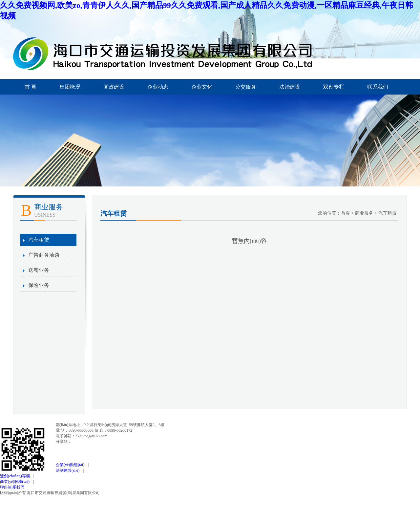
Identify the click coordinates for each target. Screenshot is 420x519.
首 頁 (31, 87)
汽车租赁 (39, 240)
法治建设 (290, 87)
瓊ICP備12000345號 (121, 493)
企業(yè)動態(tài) (71, 465)
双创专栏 (334, 87)
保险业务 (39, 285)
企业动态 (158, 87)
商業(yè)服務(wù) (16, 482)
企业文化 (202, 87)
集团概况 (70, 87)
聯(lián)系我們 (12, 487)
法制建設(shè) (69, 470)
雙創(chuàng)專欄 (16, 476)
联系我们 (378, 87)
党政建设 (114, 87)
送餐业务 (39, 270)
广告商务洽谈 (44, 255)
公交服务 (246, 87)
